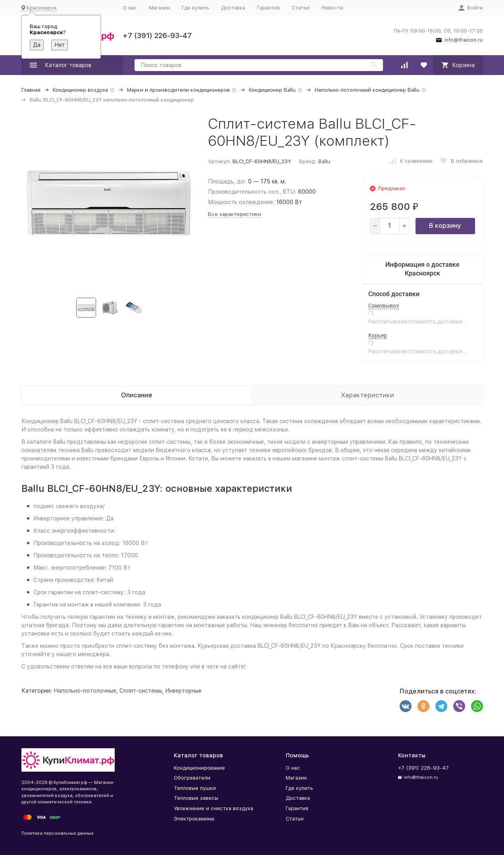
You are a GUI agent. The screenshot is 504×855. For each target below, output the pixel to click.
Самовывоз (384, 306)
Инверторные (183, 691)
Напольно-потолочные (85, 691)
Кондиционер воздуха (80, 90)
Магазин (159, 8)
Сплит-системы (141, 691)
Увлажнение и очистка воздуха (214, 808)
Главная (31, 90)
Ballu (324, 161)
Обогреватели (192, 778)
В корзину (445, 226)
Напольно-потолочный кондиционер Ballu (367, 90)
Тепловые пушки (195, 788)
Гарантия (268, 8)
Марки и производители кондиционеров (178, 90)
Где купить (195, 8)
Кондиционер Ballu (272, 90)
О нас (130, 8)
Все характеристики (235, 214)
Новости (332, 8)
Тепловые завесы (196, 798)
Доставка (233, 8)
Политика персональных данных (58, 833)
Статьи (301, 8)
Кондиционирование (199, 768)
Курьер (378, 335)
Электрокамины (194, 819)
